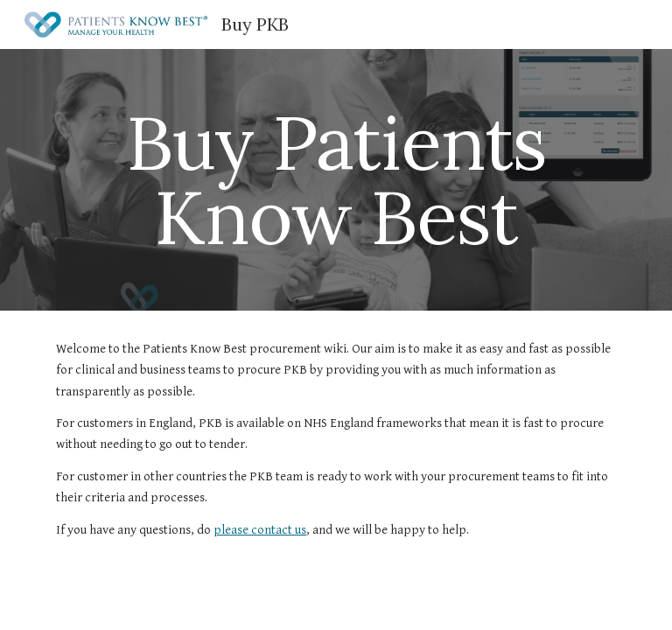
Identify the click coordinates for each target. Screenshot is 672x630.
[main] (336, 180)
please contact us (260, 530)
